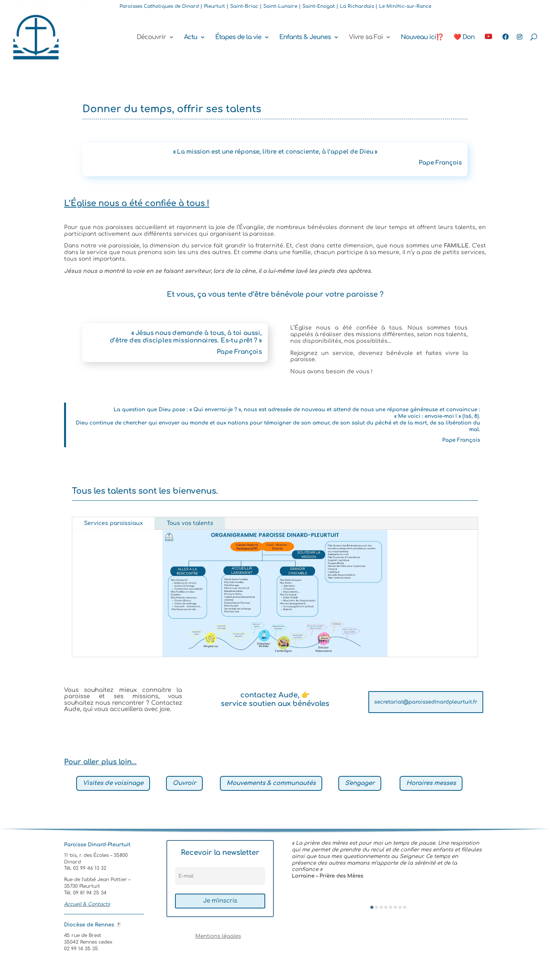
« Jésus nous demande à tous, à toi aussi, (196, 333)
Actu (191, 38)
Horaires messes (431, 783)
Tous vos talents (190, 523)
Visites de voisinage (113, 783)
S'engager (360, 783)
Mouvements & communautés (271, 783)
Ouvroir (184, 783)
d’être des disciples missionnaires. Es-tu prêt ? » (186, 340)
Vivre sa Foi (366, 38)
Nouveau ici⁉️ (422, 38)
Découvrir (151, 38)
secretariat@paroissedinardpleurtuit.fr (426, 702)
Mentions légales (218, 936)
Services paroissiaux (113, 523)
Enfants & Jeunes (305, 38)
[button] (372, 907)
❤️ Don (464, 38)
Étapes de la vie (238, 38)
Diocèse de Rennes (93, 925)
